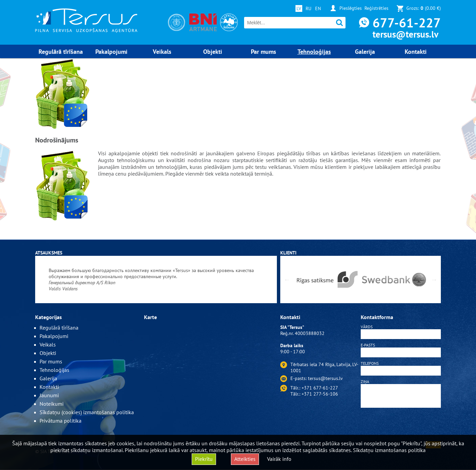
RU (308, 8)
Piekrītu (204, 459)
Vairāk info (279, 459)
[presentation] (401, 426)
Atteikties (245, 459)
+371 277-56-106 (320, 394)
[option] (156, 279)
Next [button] (434, 279)
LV (299, 8)
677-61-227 (407, 23)
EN (318, 8)
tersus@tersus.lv (406, 34)
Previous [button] (287, 279)
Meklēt (340, 23)
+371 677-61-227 (320, 388)
